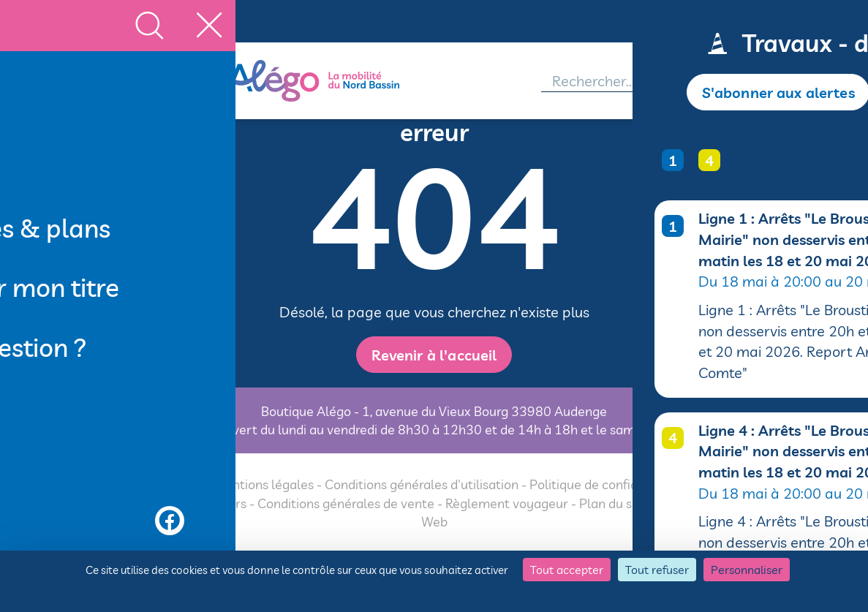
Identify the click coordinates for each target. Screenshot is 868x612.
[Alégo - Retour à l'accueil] (339, 81)
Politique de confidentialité (608, 485)
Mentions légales (264, 485)
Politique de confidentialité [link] (437, 593)
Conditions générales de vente (346, 503)
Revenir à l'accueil (434, 355)
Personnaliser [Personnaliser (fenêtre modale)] (747, 570)
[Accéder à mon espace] (774, 81)
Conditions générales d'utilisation (422, 485)
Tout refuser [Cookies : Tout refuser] (657, 570)
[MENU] (79, 81)
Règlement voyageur (507, 503)
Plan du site (613, 503)
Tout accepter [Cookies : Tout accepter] (567, 570)
